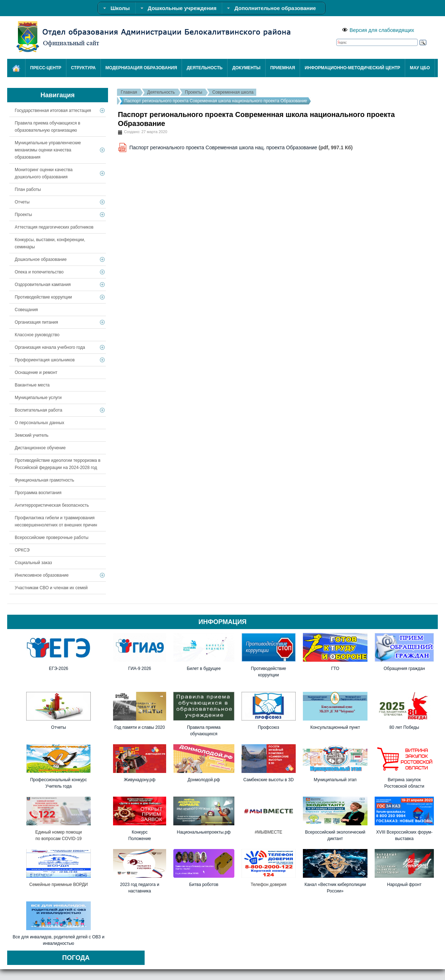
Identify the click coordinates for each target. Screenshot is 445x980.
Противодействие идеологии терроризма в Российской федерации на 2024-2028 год (58, 464)
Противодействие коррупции (43, 297)
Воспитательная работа (38, 410)
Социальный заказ (33, 563)
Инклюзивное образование (42, 575)
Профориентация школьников (45, 360)
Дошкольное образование (41, 259)
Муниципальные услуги (38, 398)
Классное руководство (37, 335)
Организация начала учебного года (50, 347)
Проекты (193, 92)
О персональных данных (39, 423)
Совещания (26, 310)
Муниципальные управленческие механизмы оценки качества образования (48, 150)
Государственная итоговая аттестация (53, 111)
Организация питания (36, 322)
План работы (28, 189)
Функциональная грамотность (44, 480)
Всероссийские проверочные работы (52, 538)
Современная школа (233, 92)
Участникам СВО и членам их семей (51, 588)
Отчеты (22, 202)
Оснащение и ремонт (36, 372)
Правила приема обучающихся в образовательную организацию (48, 127)
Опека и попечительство (39, 272)
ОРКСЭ (22, 550)
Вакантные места (32, 385)
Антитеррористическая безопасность (52, 505)
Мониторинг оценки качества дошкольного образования (44, 173)
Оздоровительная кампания (43, 285)
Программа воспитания (38, 493)
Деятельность (161, 92)
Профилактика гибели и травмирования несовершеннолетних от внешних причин (56, 521)
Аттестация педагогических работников (54, 227)
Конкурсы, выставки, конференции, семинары (50, 243)
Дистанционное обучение (40, 448)
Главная (129, 92)
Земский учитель (32, 435)
